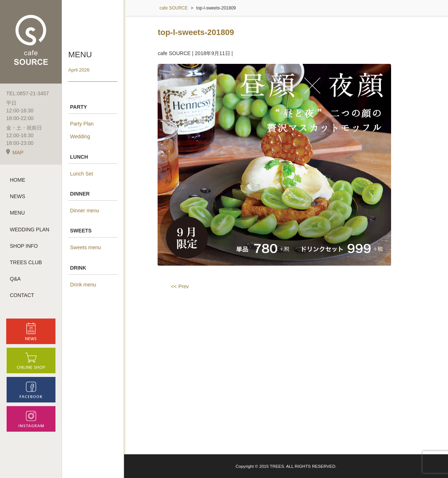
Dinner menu (85, 211)
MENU (17, 213)
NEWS (18, 196)
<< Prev (180, 286)
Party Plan (82, 124)
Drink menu (83, 285)
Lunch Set (82, 174)
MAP (15, 153)
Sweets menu (86, 247)
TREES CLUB (26, 262)
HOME (18, 180)
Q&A (15, 279)
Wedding (80, 136)
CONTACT (22, 295)
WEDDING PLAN (30, 230)
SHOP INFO (24, 246)
